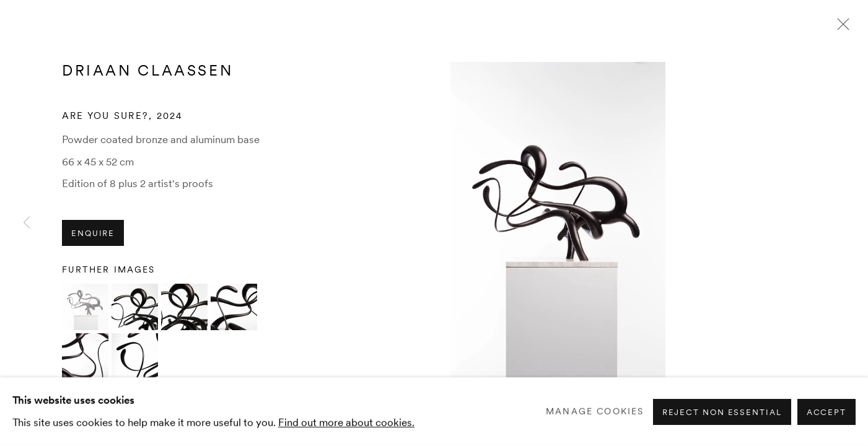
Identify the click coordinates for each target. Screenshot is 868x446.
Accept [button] (826, 412)
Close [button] (840, 28)
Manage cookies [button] (595, 411)
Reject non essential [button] (722, 412)
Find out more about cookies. (346, 422)
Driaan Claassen (147, 70)
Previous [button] (27, 223)
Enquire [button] (93, 233)
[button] (85, 307)
